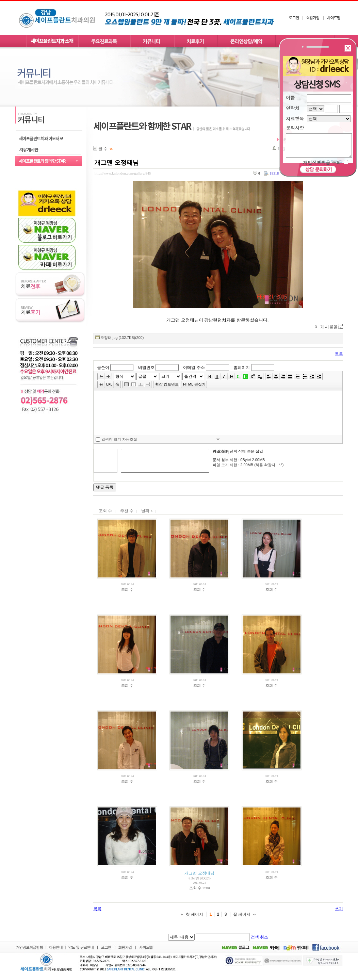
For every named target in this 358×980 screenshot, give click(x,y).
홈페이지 (242, 367)
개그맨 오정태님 (117, 163)
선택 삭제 (238, 451)
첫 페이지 (194, 914)
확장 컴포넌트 (167, 384)
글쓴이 (103, 367)
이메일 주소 (194, 367)
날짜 (147, 511)
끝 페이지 (242, 914)
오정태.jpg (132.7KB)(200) (122, 338)
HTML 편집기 (194, 384)
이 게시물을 (326, 327)
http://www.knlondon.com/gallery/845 (123, 173)
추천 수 (127, 511)
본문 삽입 (255, 451)
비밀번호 (146, 367)
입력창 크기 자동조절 (116, 440)
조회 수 (105, 511)
